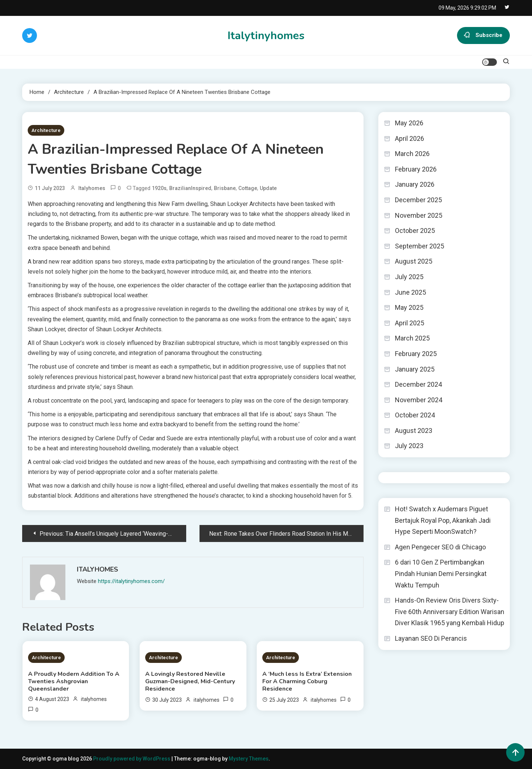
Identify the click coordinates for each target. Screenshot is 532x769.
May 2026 (409, 123)
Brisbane (225, 188)
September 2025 (420, 246)
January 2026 (415, 184)
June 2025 (410, 292)
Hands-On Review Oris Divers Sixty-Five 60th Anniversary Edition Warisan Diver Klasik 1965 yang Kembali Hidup (450, 612)
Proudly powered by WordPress (132, 759)
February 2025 (416, 354)
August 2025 (414, 261)
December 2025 (418, 200)
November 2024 (419, 400)
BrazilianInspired (190, 188)
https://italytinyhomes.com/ (131, 581)
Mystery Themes (249, 759)
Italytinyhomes (266, 36)
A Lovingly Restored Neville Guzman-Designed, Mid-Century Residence (190, 681)
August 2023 (414, 431)
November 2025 (419, 215)
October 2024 (415, 415)
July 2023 (409, 446)
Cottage (248, 188)
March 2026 (412, 154)
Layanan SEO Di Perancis (431, 638)
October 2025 (415, 231)
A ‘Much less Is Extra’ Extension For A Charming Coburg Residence (307, 681)
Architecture (46, 130)
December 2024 (418, 384)
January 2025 (415, 369)
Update (268, 188)
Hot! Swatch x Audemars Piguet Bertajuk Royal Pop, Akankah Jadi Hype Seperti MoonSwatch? (443, 520)
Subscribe (483, 35)
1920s (159, 188)
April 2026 (410, 138)
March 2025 (412, 338)
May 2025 (409, 307)
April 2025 (410, 323)
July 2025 (409, 277)
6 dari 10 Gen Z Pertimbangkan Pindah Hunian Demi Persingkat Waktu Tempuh (441, 573)
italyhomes (92, 188)
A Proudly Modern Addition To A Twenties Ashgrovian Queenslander (74, 681)
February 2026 (416, 169)
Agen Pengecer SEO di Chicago (440, 547)
